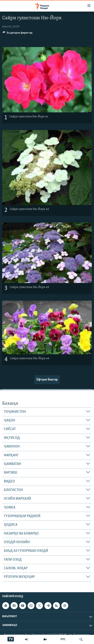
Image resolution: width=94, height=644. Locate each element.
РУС (63, 639)
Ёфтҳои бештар (47, 380)
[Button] (17, 34)
